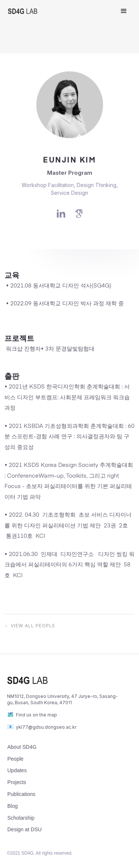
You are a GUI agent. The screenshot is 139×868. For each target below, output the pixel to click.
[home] (58, 11)
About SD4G (22, 747)
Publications (21, 794)
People (16, 759)
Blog (13, 806)
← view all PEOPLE (30, 626)
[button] (124, 11)
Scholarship (21, 818)
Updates (17, 770)
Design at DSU (25, 829)
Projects (17, 782)
